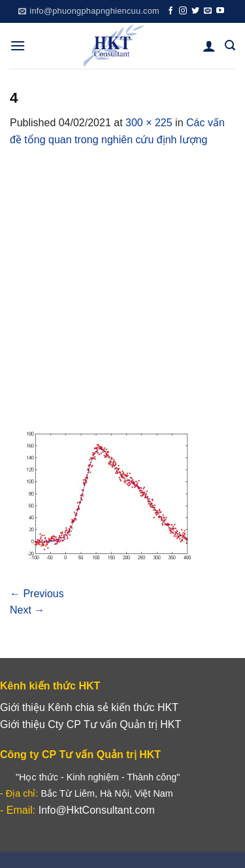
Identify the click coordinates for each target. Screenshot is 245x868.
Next (27, 610)
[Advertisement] (122, 278)
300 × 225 (149, 123)
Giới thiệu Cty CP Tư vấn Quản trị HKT (90, 724)
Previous (37, 594)
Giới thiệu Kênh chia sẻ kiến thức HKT (89, 707)
